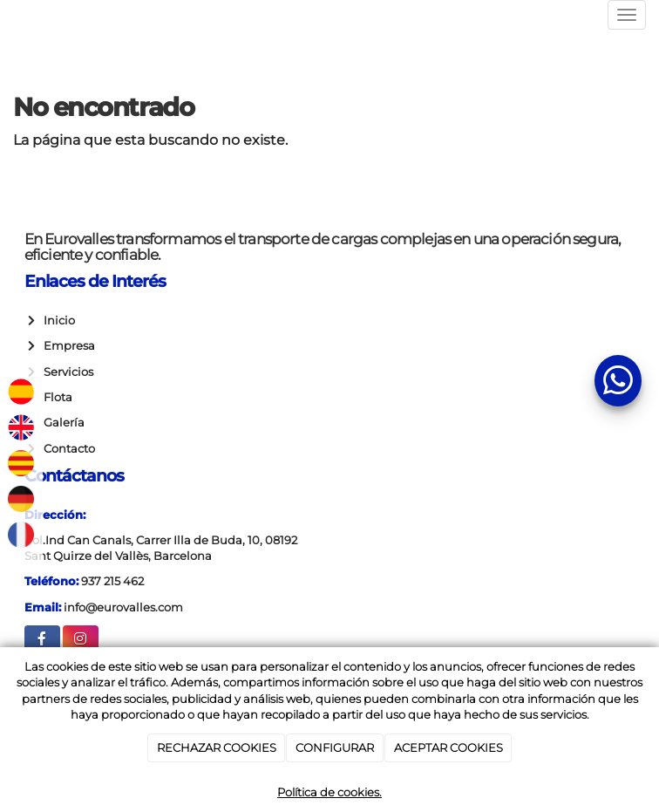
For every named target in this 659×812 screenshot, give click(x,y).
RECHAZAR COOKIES (217, 747)
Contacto (67, 449)
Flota (55, 397)
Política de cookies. (329, 792)
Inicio (57, 321)
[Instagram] (81, 641)
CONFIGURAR (335, 747)
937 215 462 (112, 581)
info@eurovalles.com (123, 607)
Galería (61, 423)
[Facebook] (42, 641)
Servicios (66, 372)
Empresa (67, 346)
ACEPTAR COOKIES (448, 747)
